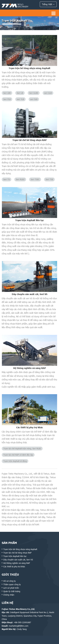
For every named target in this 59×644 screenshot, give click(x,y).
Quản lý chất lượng (12, 591)
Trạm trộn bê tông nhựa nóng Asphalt (29, 68)
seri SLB (34, 99)
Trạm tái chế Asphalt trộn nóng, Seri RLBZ (22, 448)
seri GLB (48, 93)
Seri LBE (7, 93)
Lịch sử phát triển (11, 588)
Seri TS (7, 179)
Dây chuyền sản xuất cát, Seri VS (30, 294)
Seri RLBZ (20, 179)
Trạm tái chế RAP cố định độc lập (18, 455)
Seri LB (20, 93)
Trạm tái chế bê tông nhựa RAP (29, 140)
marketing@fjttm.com (19, 626)
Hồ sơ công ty (9, 581)
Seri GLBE (34, 93)
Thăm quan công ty (12, 584)
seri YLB (20, 99)
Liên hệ (8, 603)
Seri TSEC (35, 179)
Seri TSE (49, 179)
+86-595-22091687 (22, 622)
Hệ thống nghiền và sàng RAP (29, 368)
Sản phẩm (9, 543)
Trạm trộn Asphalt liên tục (30, 220)
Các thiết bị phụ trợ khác (30, 427)
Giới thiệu (10, 574)
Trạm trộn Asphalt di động (15, 461)
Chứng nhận (9, 595)
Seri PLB (7, 99)
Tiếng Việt (48, 4)
